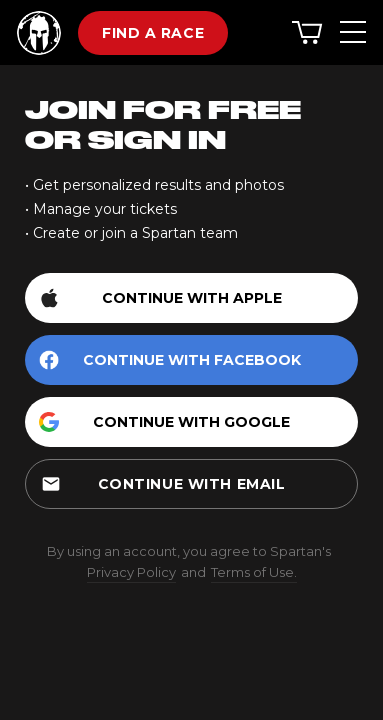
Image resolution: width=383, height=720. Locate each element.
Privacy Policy (131, 572)
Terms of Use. (254, 572)
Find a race (153, 33)
